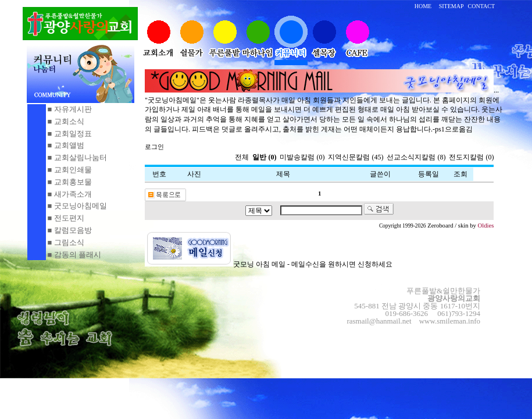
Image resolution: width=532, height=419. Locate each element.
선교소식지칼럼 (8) (416, 157)
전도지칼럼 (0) (471, 157)
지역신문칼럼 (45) (356, 157)
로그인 (154, 147)
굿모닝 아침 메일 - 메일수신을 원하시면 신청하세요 (269, 264)
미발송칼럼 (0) (302, 157)
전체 (243, 157)
